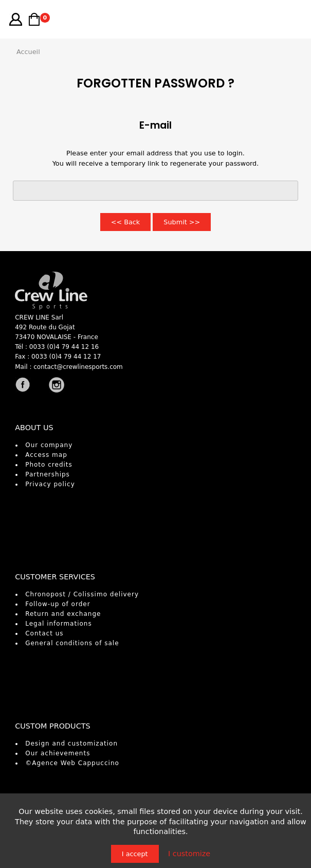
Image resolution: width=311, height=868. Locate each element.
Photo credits (49, 465)
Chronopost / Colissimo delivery (82, 594)
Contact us (44, 633)
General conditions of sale (72, 643)
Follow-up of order (58, 604)
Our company (49, 445)
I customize (189, 854)
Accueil (28, 52)
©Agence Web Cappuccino (72, 763)
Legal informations (59, 624)
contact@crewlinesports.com (78, 367)
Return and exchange (63, 614)
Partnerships (48, 474)
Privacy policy (50, 484)
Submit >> (182, 222)
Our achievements (58, 753)
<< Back (126, 222)
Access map (46, 455)
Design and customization (71, 743)
